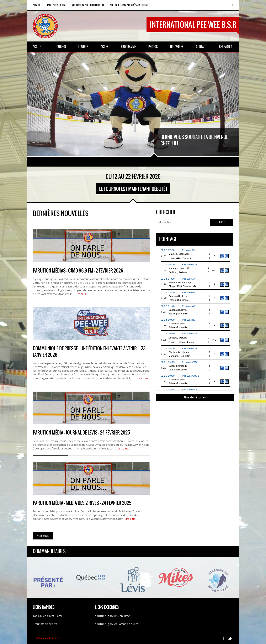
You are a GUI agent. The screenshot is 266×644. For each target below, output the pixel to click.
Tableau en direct (56, 5)
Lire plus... (82, 294)
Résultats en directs (45, 624)
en (232, 5)
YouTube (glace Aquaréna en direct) (129, 5)
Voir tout (43, 536)
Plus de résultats (195, 397)
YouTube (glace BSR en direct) (88, 5)
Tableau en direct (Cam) (47, 616)
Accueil (37, 5)
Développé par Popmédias (47, 638)
